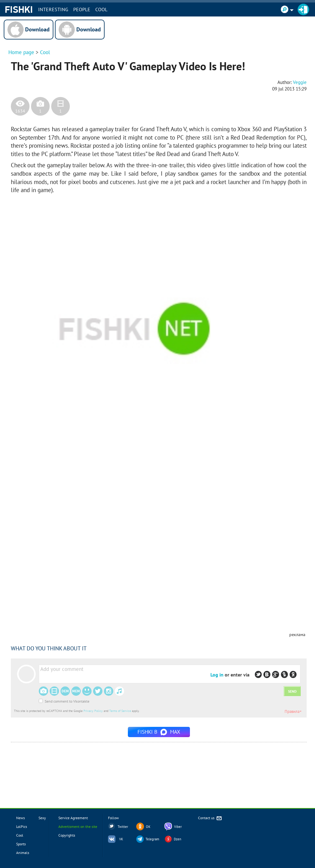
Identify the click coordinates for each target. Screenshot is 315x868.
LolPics (22, 826)
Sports (21, 844)
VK (121, 839)
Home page (21, 52)
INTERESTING (53, 9)
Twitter (123, 827)
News (20, 818)
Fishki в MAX (159, 732)
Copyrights (67, 835)
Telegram (152, 839)
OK (148, 827)
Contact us (210, 818)
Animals (23, 853)
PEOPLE (82, 9)
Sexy (42, 818)
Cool (101, 9)
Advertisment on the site (78, 826)
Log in (217, 675)
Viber (178, 827)
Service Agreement (73, 818)
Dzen (178, 839)
